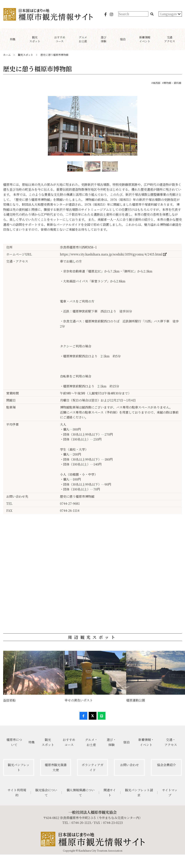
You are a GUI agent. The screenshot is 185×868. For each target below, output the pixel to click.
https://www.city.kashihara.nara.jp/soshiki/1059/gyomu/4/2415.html (113, 254)
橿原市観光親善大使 (56, 767)
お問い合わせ (130, 765)
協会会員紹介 (166, 765)
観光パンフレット (19, 767)
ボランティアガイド (92, 767)
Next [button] (182, 127)
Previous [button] (3, 127)
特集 (32, 742)
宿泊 (126, 742)
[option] (92, 127)
